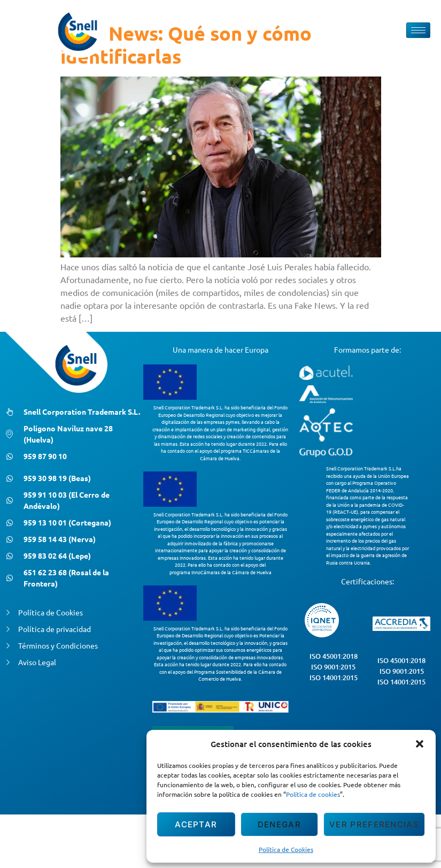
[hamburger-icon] (418, 30)
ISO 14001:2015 (334, 677)
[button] (420, 744)
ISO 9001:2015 (333, 667)
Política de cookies (313, 794)
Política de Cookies (286, 849)
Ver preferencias (374, 824)
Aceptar (196, 824)
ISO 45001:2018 (334, 656)
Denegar (279, 824)
